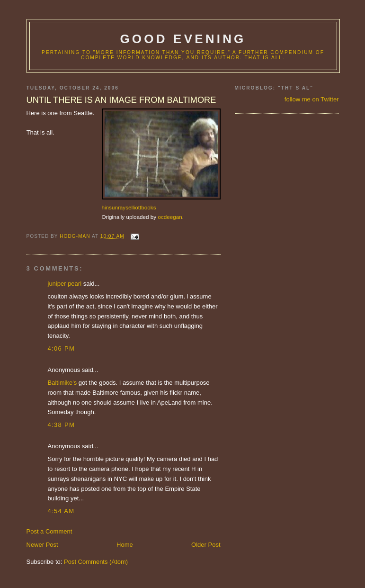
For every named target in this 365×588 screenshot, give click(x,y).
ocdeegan (170, 217)
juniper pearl (65, 284)
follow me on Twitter (312, 99)
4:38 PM (62, 425)
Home (125, 545)
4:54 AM (61, 511)
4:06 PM (62, 348)
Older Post (206, 545)
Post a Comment (49, 531)
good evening (183, 39)
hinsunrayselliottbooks (129, 207)
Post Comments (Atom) (96, 562)
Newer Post (42, 545)
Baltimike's (62, 383)
